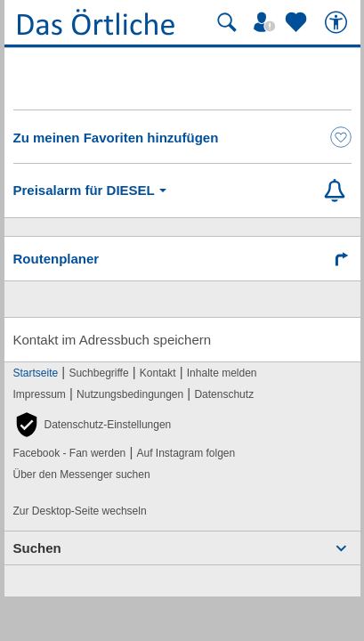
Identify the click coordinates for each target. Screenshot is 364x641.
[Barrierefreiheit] (338, 22)
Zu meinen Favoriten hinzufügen (116, 138)
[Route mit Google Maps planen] (182, 259)
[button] (93, 425)
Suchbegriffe (98, 373)
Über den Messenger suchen (82, 475)
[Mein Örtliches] (267, 22)
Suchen (37, 548)
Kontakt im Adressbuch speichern (113, 340)
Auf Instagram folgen (186, 453)
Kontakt (158, 373)
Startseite (36, 373)
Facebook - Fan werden (70, 453)
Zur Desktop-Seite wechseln (80, 511)
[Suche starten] (227, 22)
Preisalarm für (93, 191)
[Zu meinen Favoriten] (298, 22)
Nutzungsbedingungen (130, 394)
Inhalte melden (222, 373)
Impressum (40, 394)
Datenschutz (224, 394)
